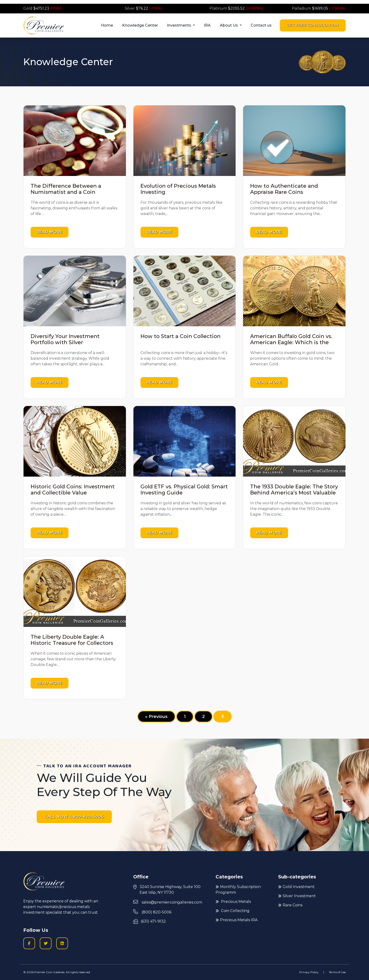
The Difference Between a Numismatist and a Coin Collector (66, 192)
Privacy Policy (309, 972)
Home (107, 25)
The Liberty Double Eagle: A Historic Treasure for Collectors (72, 640)
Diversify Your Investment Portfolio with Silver (65, 339)
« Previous (156, 717)
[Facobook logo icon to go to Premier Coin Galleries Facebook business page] (29, 943)
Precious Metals (233, 902)
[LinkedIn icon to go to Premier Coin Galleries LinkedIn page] (62, 943)
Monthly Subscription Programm (238, 890)
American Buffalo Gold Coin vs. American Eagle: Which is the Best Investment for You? (291, 343)
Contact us (261, 25)
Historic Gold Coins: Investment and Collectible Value (73, 490)
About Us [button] (229, 25)
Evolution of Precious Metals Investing (178, 189)
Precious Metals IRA (237, 920)
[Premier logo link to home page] (44, 25)
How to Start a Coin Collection (180, 336)
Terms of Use (337, 972)
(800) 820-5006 (152, 912)
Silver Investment (297, 896)
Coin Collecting (233, 911)
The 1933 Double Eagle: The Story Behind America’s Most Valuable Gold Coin (294, 493)
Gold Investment (296, 887)
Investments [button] (179, 25)
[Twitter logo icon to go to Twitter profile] (46, 943)
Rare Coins (290, 905)
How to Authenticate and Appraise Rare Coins (284, 189)
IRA (207, 25)
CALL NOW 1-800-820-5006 (74, 817)
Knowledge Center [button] (140, 25)
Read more (50, 232)
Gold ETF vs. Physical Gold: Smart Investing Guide (184, 490)
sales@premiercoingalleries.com (168, 902)
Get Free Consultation (313, 25)
